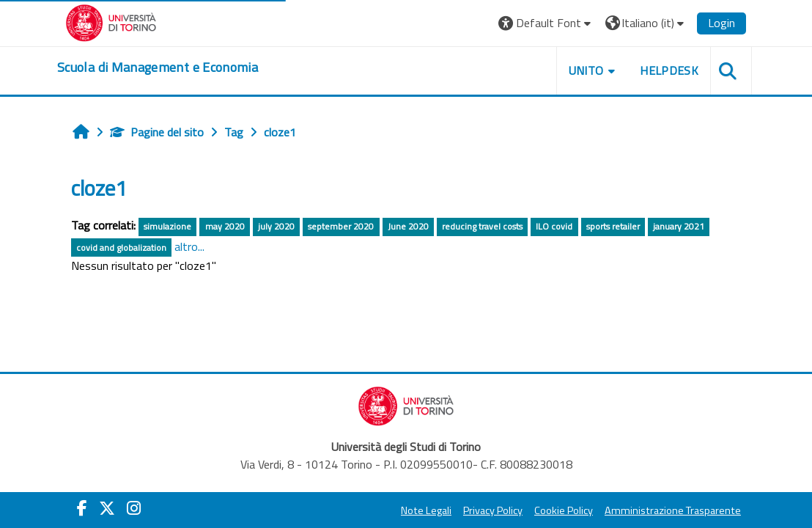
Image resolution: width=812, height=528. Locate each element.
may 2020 (225, 226)
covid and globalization (121, 247)
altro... (189, 246)
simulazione (167, 226)
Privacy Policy (493, 510)
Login (721, 23)
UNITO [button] (586, 70)
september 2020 (341, 226)
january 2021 (679, 226)
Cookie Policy (564, 510)
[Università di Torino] (111, 21)
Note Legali (426, 510)
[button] (546, 23)
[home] (158, 67)
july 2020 (276, 226)
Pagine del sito (157, 132)
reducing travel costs (482, 226)
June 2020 (408, 226)
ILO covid (554, 226)
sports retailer (613, 226)
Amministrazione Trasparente (673, 510)
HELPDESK (669, 70)
